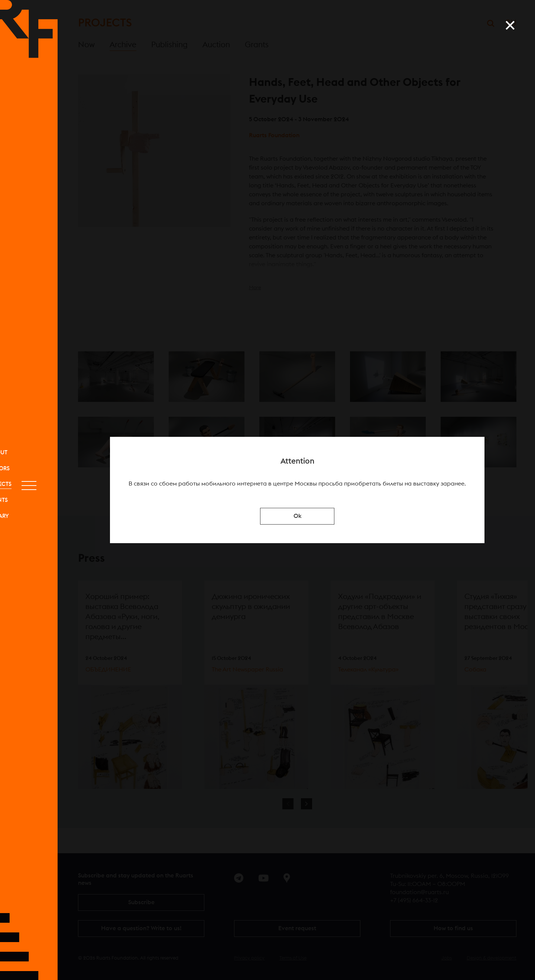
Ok (297, 516)
